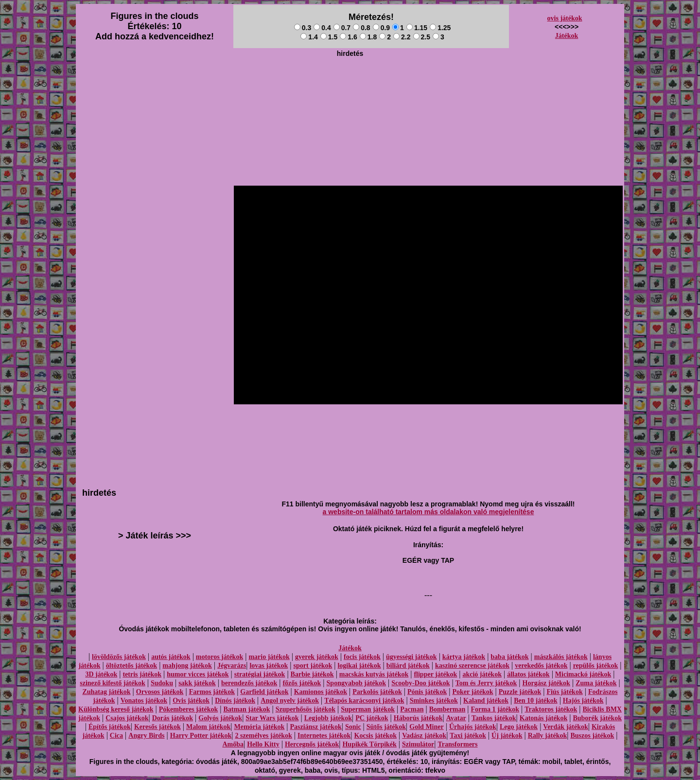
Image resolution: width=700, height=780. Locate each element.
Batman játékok (246, 709)
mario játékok (269, 657)
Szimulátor (418, 744)
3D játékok (101, 674)
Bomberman (447, 709)
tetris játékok (142, 674)
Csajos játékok (127, 718)
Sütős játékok (386, 727)
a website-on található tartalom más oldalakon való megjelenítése (429, 512)
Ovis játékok (191, 701)
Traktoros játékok (551, 709)
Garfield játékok (264, 692)
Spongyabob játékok (357, 683)
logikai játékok (359, 666)
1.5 (329, 37)
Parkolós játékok (377, 692)
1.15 (417, 28)
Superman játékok (368, 709)
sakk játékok (197, 683)
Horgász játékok (546, 683)
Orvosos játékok (160, 692)
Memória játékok (260, 727)
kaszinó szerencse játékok (472, 666)
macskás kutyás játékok (374, 674)
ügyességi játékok (411, 657)
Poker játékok (472, 692)
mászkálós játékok (561, 657)
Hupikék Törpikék (369, 744)
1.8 (368, 37)
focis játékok (362, 657)
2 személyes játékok (263, 736)
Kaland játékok (486, 701)
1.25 (440, 28)
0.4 (322, 28)
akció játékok (482, 674)
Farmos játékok (212, 692)
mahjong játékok (187, 666)
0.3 (303, 28)
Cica (116, 736)
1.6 (348, 37)
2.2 (402, 37)
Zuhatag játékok (106, 692)
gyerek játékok (317, 657)
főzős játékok (302, 683)
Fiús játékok (564, 692)
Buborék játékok (597, 718)
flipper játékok (435, 674)
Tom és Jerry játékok (486, 683)
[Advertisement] (350, 83)
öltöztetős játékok (131, 666)
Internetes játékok (324, 736)
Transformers (457, 744)
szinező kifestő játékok (113, 683)
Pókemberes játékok (188, 709)
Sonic (353, 727)
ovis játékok (565, 18)
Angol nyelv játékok (290, 701)
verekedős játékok (541, 666)
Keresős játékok (157, 727)
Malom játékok (208, 727)
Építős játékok (110, 727)
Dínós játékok (235, 701)
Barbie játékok (312, 674)
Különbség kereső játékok (116, 709)
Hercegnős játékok (312, 744)
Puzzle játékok (520, 692)
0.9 (381, 28)
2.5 (422, 37)
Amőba (233, 744)
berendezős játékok (249, 683)
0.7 (342, 28)
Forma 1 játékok (495, 709)
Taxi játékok (468, 736)
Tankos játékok (494, 718)
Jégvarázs (232, 666)
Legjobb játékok (328, 718)
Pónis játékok (427, 692)
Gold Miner (426, 727)
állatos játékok (528, 674)
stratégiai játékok (260, 674)
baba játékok (509, 657)
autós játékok (171, 657)
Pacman (412, 709)
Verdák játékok (565, 727)
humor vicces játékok (198, 674)
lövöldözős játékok (119, 657)
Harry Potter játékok (201, 736)
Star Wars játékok (272, 718)
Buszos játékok (592, 736)
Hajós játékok (583, 701)
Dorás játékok (173, 718)
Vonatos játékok (144, 701)
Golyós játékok (220, 718)
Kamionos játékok (321, 692)
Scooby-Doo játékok (420, 683)
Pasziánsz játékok (316, 727)
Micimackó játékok (583, 674)
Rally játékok (548, 736)
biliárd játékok (408, 666)
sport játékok (313, 666)
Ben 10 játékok (535, 701)
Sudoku (162, 683)
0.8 (361, 28)
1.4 (309, 37)
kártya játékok (464, 657)
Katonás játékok (543, 718)
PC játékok (372, 718)
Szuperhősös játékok (306, 709)
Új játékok (507, 736)
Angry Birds (146, 736)
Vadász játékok (424, 736)
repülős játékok (596, 666)
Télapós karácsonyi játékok (364, 701)
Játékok (567, 36)
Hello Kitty (263, 744)
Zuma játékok (596, 683)
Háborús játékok (418, 718)
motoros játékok (219, 657)
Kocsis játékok (376, 736)
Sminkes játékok (434, 701)
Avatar (456, 718)
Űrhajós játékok (473, 727)
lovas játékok (269, 666)
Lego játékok (519, 727)
